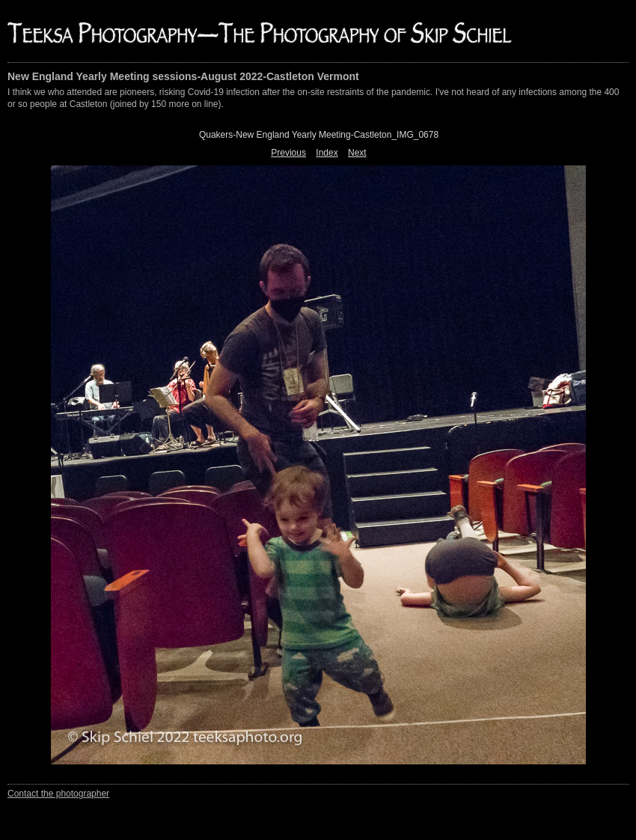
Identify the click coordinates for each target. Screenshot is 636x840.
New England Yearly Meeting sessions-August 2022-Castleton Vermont (183, 76)
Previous (288, 153)
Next (357, 153)
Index (327, 153)
